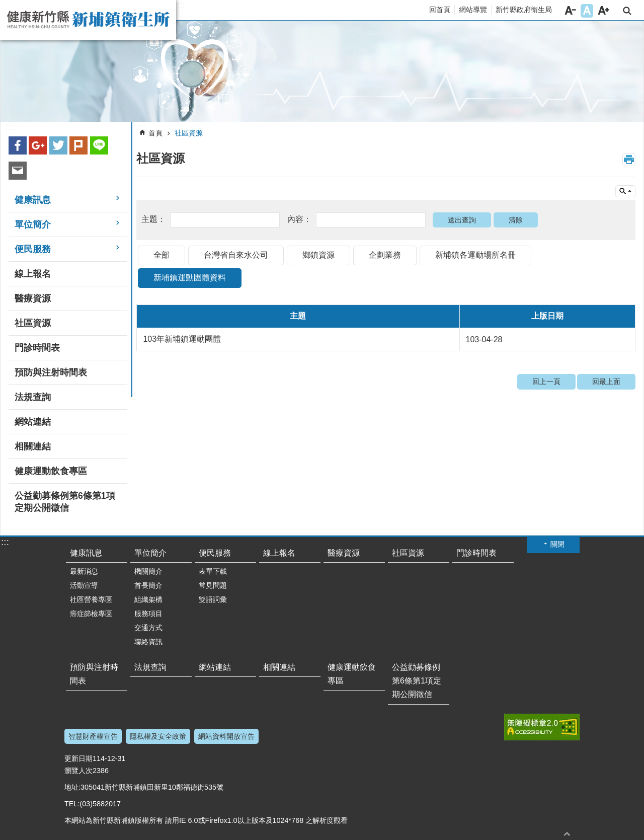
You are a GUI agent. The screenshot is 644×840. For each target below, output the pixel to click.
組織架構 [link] (148, 599)
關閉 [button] (557, 544)
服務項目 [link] (148, 614)
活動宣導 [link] (84, 585)
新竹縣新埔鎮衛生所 (88, 20)
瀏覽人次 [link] (78, 771)
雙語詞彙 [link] (213, 599)
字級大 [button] (603, 11)
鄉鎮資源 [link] (318, 255)
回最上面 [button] (567, 834)
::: (181, 5)
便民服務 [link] (33, 249)
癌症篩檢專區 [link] (91, 614)
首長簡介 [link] (148, 585)
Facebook (18, 145)
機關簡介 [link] (148, 571)
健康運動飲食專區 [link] (51, 471)
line (99, 145)
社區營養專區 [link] (91, 599)
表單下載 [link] (213, 571)
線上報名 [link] (33, 274)
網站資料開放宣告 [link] (226, 736)
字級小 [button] (570, 11)
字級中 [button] (587, 11)
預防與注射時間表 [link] (51, 372)
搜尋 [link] (627, 11)
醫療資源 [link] (33, 298)
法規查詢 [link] (33, 397)
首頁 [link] (155, 133)
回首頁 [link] (440, 10)
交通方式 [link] (148, 628)
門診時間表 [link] (37, 348)
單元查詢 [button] (625, 191)
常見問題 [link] (213, 585)
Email (18, 171)
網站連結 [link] (33, 422)
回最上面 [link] (606, 381)
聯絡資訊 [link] (148, 642)
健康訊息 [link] (33, 200)
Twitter (58, 145)
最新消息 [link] (84, 571)
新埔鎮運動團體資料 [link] (190, 278)
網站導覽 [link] (473, 10)
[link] (322, 71)
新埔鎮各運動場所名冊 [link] (475, 255)
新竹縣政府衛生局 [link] (524, 10)
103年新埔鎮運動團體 (182, 339)
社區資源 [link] (33, 323)
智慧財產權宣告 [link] (93, 736)
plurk (78, 145)
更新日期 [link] (78, 758)
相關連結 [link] (33, 446)
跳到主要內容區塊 (5, 5)
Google (38, 145)
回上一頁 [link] (546, 381)
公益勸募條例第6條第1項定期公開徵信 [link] (65, 502)
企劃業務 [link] (385, 255)
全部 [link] (162, 255)
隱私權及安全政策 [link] (158, 736)
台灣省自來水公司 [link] (236, 255)
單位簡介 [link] (33, 224)
